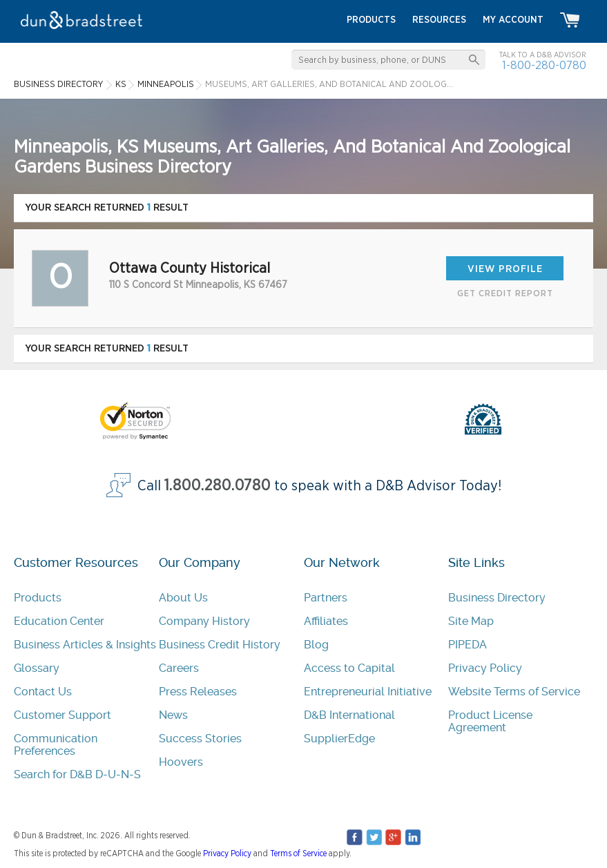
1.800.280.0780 (218, 486)
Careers (179, 668)
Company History (204, 621)
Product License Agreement (490, 721)
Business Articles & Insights (85, 645)
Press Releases (198, 692)
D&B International (349, 715)
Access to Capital (349, 668)
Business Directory (497, 598)
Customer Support (62, 715)
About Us (183, 598)
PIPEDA (468, 645)
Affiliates (326, 621)
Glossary (37, 668)
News (173, 715)
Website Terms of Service (514, 692)
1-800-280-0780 (544, 65)
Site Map (471, 621)
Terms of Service (298, 853)
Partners (326, 598)
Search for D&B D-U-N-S (77, 774)
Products (38, 598)
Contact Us (43, 692)
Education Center (59, 621)
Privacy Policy (485, 668)
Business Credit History (220, 645)
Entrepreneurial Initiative (368, 692)
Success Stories (200, 739)
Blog (316, 645)
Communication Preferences (56, 745)
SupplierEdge (339, 739)
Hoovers (181, 762)
